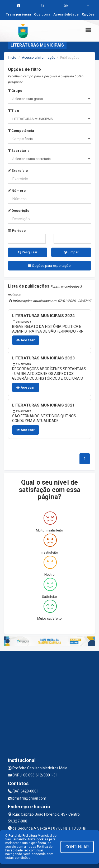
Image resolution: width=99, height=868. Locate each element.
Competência (21, 131)
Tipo (13, 111)
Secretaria (19, 151)
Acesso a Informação (39, 57)
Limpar (71, 252)
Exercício (18, 171)
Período (17, 231)
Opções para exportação (49, 266)
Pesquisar (28, 252)
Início (12, 57)
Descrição (19, 211)
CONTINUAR (77, 847)
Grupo (15, 91)
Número (17, 191)
